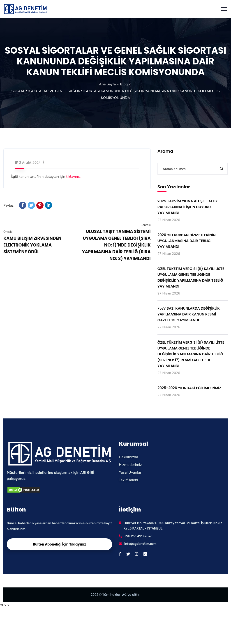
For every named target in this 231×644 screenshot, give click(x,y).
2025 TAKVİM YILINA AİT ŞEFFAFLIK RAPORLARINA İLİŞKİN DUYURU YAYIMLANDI (188, 207)
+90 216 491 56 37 (138, 536)
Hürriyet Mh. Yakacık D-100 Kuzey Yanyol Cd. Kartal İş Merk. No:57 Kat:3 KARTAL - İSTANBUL (173, 526)
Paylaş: (9, 206)
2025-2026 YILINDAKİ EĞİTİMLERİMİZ (189, 388)
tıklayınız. (74, 177)
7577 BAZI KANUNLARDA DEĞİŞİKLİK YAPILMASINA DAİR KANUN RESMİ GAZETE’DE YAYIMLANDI (189, 314)
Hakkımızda (128, 457)
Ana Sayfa (107, 84)
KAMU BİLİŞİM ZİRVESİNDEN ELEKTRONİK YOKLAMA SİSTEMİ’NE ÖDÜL (32, 245)
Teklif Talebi (128, 480)
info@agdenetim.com (140, 544)
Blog (124, 84)
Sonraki (146, 225)
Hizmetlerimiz (130, 465)
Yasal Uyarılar (130, 472)
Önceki (8, 232)
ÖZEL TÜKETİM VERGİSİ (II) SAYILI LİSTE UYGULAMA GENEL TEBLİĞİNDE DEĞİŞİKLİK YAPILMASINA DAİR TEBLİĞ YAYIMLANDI (191, 277)
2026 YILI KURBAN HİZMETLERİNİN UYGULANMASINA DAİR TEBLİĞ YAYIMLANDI (187, 241)
